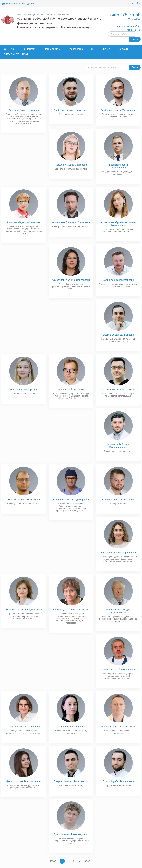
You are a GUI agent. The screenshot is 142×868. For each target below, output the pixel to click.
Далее (87, 861)
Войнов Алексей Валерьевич (118, 670)
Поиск (135, 39)
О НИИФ (9, 49)
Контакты (123, 49)
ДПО (94, 49)
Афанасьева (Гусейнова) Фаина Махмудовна (118, 224)
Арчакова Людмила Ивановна (24, 222)
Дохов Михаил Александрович (71, 834)
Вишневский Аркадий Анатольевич (118, 611)
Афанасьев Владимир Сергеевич (71, 222)
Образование (76, 49)
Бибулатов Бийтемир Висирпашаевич (118, 446)
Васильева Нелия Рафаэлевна (118, 553)
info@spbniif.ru (132, 19)
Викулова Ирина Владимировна (24, 610)
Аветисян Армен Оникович (24, 110)
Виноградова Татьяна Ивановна (71, 610)
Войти (135, 3)
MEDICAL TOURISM (16, 54)
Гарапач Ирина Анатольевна (24, 727)
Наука (107, 49)
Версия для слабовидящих (18, 4)
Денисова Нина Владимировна (24, 781)
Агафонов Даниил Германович (71, 110)
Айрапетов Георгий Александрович (118, 166)
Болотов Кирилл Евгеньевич (24, 500)
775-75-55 (124, 15)
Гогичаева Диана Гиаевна (71, 727)
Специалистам (51, 49)
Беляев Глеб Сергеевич (71, 389)
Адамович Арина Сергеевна (71, 165)
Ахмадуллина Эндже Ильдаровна (71, 280)
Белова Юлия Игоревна (24, 389)
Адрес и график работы (129, 26)
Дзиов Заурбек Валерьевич (118, 781)
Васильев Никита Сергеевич (118, 500)
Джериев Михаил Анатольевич (71, 781)
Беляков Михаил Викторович (118, 389)
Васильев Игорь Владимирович (71, 500)
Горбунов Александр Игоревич (118, 727)
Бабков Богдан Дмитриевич (118, 335)
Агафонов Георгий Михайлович (118, 110)
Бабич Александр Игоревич (118, 280)
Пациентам (28, 49)
